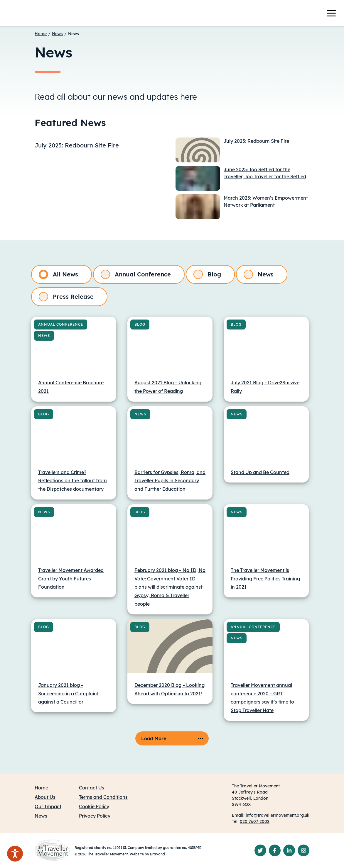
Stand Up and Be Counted (260, 472)
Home (41, 34)
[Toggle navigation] (335, 13)
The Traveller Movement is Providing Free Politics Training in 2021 (265, 579)
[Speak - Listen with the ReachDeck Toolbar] (15, 854)
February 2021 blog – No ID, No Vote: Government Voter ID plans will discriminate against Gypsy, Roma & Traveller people (170, 587)
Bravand (157, 854)
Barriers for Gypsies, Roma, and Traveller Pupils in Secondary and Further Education (170, 481)
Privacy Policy (95, 816)
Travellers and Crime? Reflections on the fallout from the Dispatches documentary (72, 481)
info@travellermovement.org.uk (278, 815)
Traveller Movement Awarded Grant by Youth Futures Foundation (71, 579)
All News (58, 274)
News (57, 34)
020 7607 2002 (255, 821)
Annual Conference (136, 274)
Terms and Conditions (103, 797)
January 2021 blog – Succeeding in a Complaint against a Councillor (68, 694)
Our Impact (48, 806)
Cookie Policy (94, 806)
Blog (207, 274)
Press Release (66, 297)
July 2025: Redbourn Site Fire (77, 145)
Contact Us (92, 788)
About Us (45, 797)
